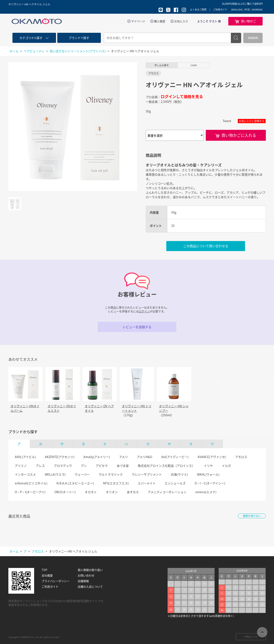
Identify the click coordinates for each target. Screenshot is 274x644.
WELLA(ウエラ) (55, 474)
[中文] (247, 10)
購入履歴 (160, 21)
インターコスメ (25, 474)
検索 (236, 38)
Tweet (227, 121)
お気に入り (181, 21)
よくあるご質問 (198, 10)
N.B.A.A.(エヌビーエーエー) (75, 483)
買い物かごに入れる (239, 135)
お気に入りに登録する (252, 121)
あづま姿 (123, 466)
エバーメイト (147, 483)
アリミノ (21, 466)
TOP (44, 570)
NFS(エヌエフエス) (116, 483)
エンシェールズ (175, 483)
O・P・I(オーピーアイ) (30, 492)
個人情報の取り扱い (90, 570)
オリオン (112, 492)
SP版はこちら (251, 637)
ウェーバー (82, 474)
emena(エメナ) (206, 492)
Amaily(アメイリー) (97, 457)
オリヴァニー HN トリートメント (137, 408)
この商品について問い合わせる (206, 246)
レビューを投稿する (137, 327)
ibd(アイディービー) (175, 457)
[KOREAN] (257, 10)
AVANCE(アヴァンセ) (212, 457)
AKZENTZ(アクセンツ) (60, 457)
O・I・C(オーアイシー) (210, 483)
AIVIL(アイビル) (25, 457)
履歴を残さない (252, 516)
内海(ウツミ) (179, 474)
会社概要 (47, 575)
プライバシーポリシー (56, 581)
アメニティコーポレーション (167, 492)
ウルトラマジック (111, 474)
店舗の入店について (90, 587)
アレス (40, 466)
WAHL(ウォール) (208, 474)
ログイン (144, 311)
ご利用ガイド (220, 10)
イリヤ (208, 466)
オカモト (91, 492)
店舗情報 (83, 581)
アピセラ (102, 466)
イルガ (226, 466)
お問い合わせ (86, 575)
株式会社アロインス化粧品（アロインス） (166, 466)
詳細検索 (253, 38)
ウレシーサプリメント (147, 474)
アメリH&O (145, 457)
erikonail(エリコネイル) (31, 483)
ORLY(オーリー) (65, 492)
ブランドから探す (23, 432)
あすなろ (133, 492)
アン (84, 466)
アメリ (123, 457)
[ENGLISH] (237, 10)
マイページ (138, 21)
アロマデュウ (63, 466)
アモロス (241, 457)
